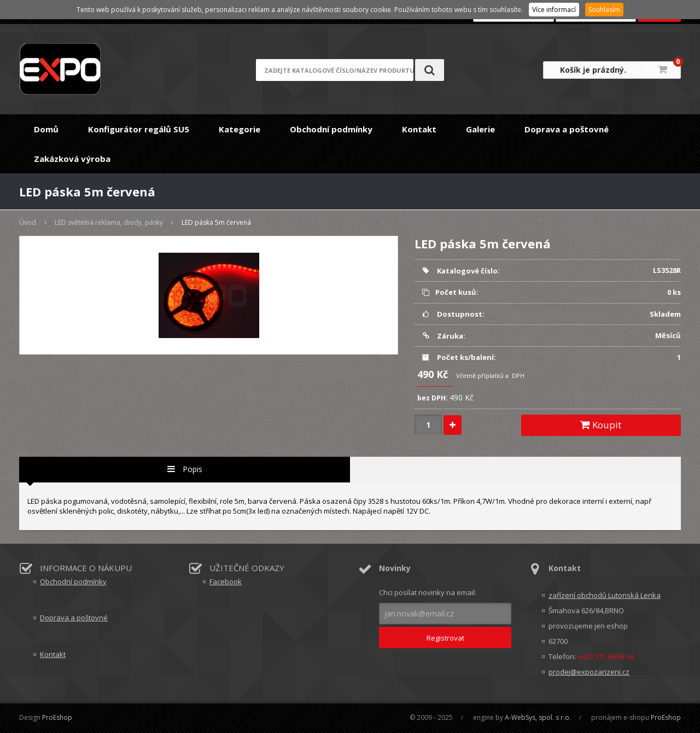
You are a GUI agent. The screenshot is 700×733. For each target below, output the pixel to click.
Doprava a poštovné (567, 129)
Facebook (226, 581)
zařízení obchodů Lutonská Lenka (605, 595)
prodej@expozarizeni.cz (589, 672)
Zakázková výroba (72, 159)
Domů (46, 129)
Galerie (480, 129)
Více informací (554, 10)
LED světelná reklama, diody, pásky (109, 222)
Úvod (28, 222)
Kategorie (240, 129)
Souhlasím (604, 10)
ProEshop (57, 717)
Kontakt (419, 129)
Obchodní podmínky (331, 129)
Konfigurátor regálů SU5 (139, 129)
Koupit (601, 425)
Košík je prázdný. (593, 70)
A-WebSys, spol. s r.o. (538, 717)
